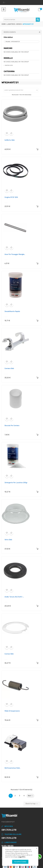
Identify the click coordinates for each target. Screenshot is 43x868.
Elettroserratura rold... (13, 768)
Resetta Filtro (9, 65)
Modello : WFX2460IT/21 (13, 42)
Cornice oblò (9, 654)
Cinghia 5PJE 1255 (11, 197)
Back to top (32, 804)
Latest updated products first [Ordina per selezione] (21, 90)
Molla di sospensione (12, 711)
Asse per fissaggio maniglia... (15, 254)
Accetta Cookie (20, 862)
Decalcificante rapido (12, 311)
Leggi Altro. (22, 857)
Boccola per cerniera (12, 426)
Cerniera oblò (9, 368)
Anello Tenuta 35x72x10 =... (14, 597)
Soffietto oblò (10, 140)
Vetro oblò (8, 540)
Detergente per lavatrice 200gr (16, 483)
